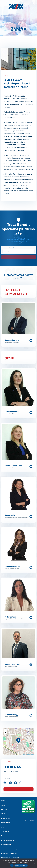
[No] (35, 863)
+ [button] (5, 730)
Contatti (4, 809)
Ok (12, 865)
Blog (3, 827)
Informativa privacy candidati (10, 858)
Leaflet (24, 755)
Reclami (4, 836)
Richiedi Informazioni (18, 789)
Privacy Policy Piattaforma (9, 853)
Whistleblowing (6, 845)
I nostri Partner (6, 823)
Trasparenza (5, 831)
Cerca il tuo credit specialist (18, 257)
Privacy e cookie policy (8, 840)
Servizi (3, 805)
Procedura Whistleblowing (9, 849)
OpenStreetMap (30, 755)
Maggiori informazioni (21, 865)
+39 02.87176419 (8, 775)
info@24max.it (7, 779)
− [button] (5, 733)
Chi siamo (4, 814)
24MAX (3, 801)
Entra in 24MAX (6, 818)
